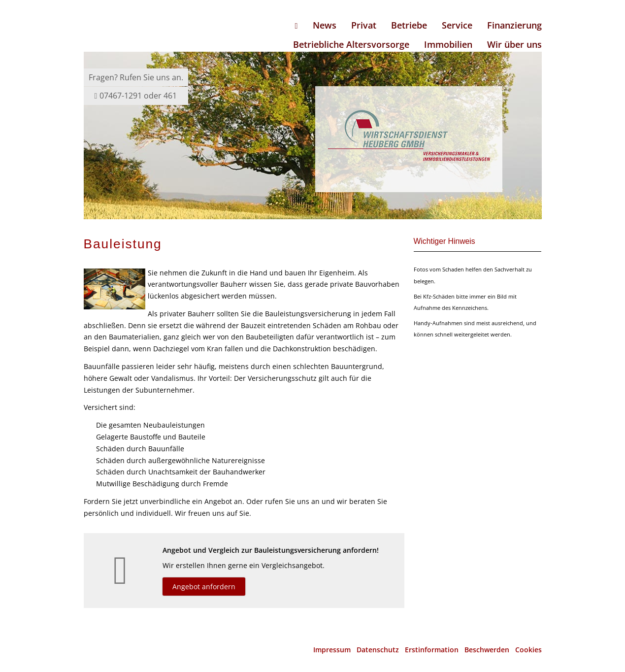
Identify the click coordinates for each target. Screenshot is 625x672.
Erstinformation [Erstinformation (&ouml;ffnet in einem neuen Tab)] (432, 650)
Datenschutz (378, 650)
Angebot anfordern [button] (204, 587)
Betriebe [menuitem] (409, 25)
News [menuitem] (325, 25)
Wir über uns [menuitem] (514, 44)
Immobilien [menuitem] (448, 44)
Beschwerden (487, 650)
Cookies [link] (528, 650)
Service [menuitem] (457, 25)
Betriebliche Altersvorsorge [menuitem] (351, 44)
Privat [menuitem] (364, 25)
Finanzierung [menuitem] (514, 25)
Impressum (332, 650)
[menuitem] (296, 25)
